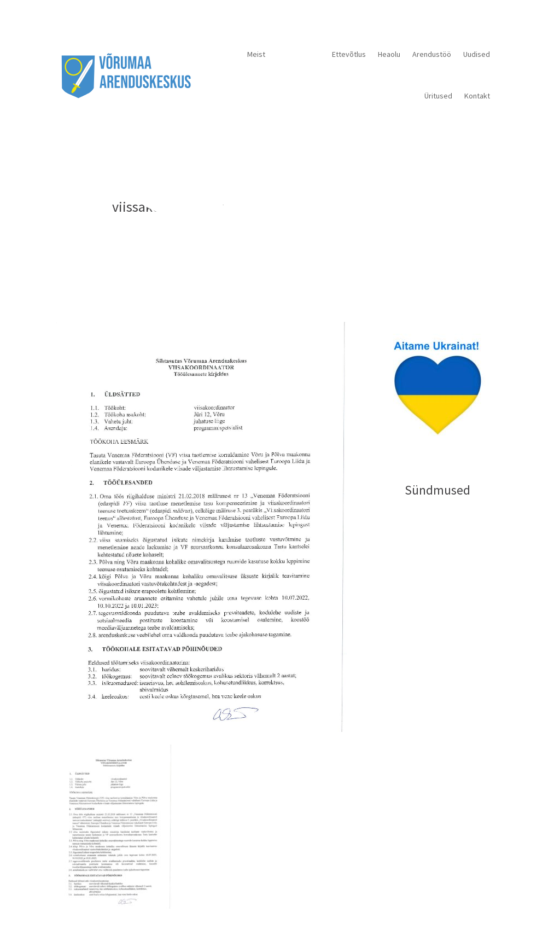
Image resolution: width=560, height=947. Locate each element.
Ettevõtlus (349, 54)
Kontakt (477, 96)
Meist (256, 54)
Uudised (477, 54)
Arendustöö (432, 54)
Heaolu (389, 54)
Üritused (438, 96)
